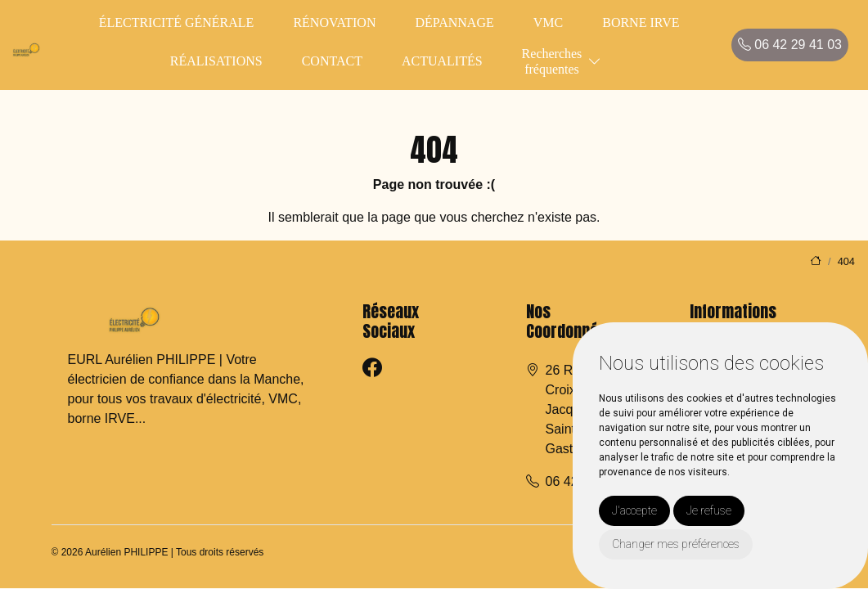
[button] (595, 62)
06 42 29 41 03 (790, 45)
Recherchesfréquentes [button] (552, 61)
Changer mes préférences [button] (676, 544)
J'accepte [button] (634, 510)
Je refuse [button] (709, 510)
